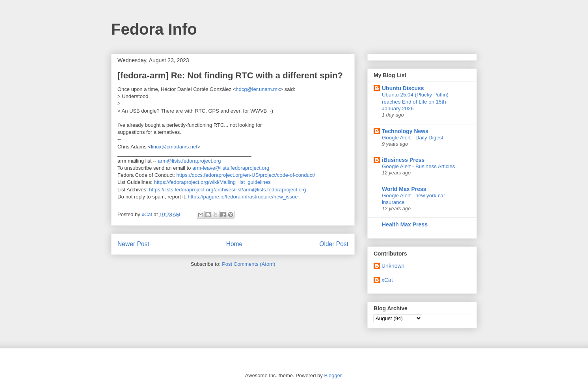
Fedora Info (154, 29)
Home (234, 244)
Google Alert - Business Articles (419, 166)
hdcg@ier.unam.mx (258, 89)
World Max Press (404, 189)
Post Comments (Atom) (248, 264)
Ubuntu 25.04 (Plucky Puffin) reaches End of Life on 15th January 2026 (415, 102)
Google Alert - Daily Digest (413, 138)
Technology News (405, 131)
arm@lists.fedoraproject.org (190, 161)
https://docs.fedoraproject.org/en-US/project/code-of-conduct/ (246, 175)
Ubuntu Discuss (403, 88)
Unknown (393, 266)
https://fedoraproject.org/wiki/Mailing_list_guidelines (212, 182)
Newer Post (133, 244)
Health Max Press (405, 224)
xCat (387, 280)
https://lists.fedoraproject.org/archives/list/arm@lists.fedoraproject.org (227, 190)
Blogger (333, 375)
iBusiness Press (403, 160)
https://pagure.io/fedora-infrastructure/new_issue (243, 197)
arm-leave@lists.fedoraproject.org (231, 168)
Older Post (334, 244)
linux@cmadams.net (174, 147)
